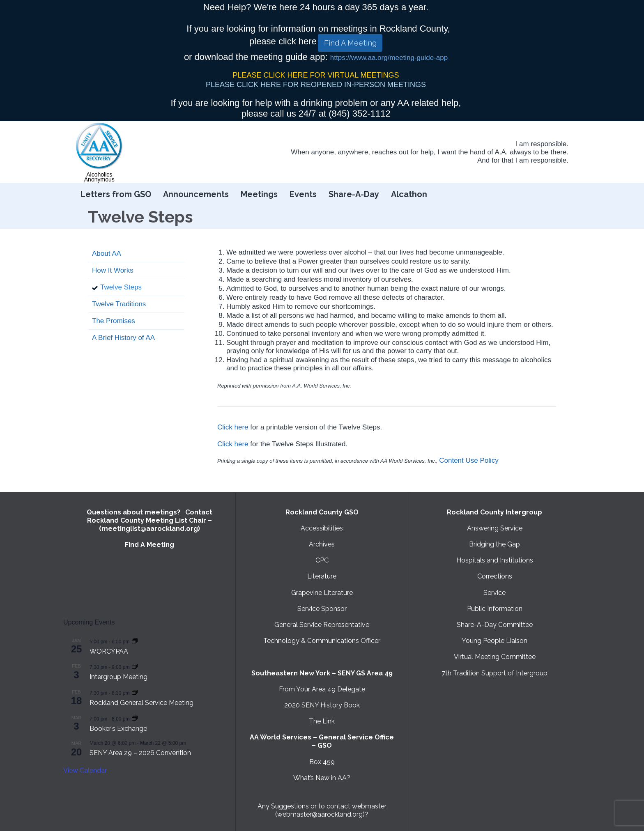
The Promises (114, 321)
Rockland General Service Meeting (141, 703)
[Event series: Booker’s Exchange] (135, 718)
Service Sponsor (322, 609)
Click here (233, 427)
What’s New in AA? (322, 778)
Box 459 (322, 762)
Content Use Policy (469, 460)
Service (494, 593)
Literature (322, 576)
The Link (322, 721)
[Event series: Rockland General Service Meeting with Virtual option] (135, 692)
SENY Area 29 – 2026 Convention (140, 753)
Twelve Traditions (119, 304)
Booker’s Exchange (118, 729)
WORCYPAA (109, 651)
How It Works (113, 270)
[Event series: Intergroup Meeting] (135, 667)
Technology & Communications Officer (322, 641)
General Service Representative (322, 625)
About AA (107, 254)
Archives (322, 544)
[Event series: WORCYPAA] (135, 641)
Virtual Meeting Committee (495, 657)
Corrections (495, 576)
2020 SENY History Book (322, 705)
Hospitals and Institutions (495, 560)
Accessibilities (322, 528)
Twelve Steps (121, 287)
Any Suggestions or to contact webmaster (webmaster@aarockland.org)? (322, 810)
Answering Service (495, 528)
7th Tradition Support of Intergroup (494, 673)
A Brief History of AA (123, 338)
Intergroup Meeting (118, 677)
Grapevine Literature (322, 593)
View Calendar (85, 770)
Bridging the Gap (494, 544)
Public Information (495, 609)
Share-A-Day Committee (495, 625)
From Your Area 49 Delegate (322, 689)
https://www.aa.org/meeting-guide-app (389, 58)
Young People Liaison (494, 641)
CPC (322, 560)
